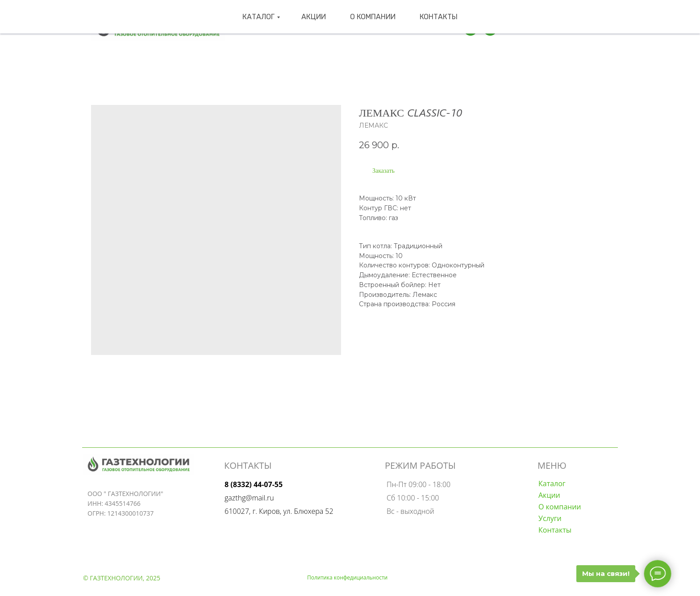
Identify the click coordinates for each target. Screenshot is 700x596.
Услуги (550, 518)
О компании (360, 29)
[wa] (490, 29)
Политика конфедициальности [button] (347, 577)
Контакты (411, 29)
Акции (316, 29)
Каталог (274, 29)
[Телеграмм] (471, 29)
